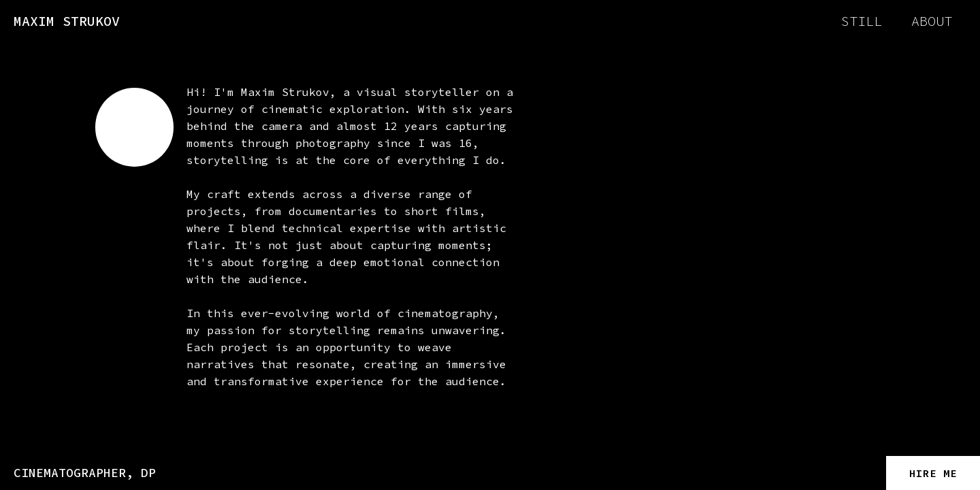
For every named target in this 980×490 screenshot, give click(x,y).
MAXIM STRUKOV (67, 21)
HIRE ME (933, 473)
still (862, 21)
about (932, 21)
